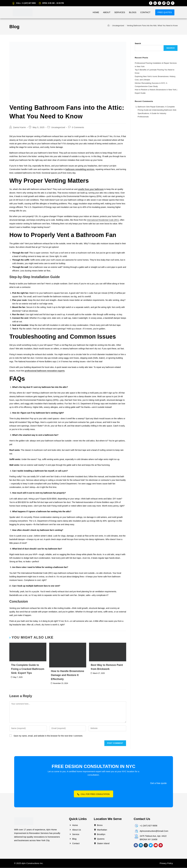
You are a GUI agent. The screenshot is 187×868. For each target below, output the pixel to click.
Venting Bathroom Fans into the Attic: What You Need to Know (152, 26)
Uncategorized (58, 127)
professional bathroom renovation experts (45, 371)
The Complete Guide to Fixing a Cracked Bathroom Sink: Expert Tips (28, 669)
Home (91, 12)
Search (138, 43)
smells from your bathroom (91, 189)
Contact (141, 12)
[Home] (109, 26)
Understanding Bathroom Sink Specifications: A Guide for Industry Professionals (157, 113)
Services (115, 12)
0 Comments (78, 127)
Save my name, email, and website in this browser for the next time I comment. (48, 736)
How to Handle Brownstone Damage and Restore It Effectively (67, 675)
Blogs (128, 12)
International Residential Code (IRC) (103, 220)
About (102, 12)
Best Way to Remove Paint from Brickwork (107, 667)
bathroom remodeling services (80, 169)
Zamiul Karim (20, 127)
